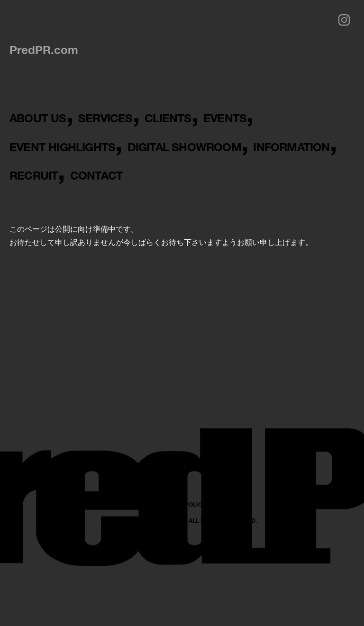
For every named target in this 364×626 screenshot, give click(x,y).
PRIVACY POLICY (182, 591)
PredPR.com (44, 50)
